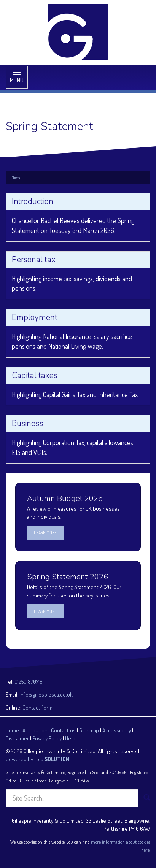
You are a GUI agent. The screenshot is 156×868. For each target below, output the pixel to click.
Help (70, 738)
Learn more (45, 533)
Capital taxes (35, 375)
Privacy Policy (47, 738)
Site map (89, 730)
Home (12, 730)
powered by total (37, 759)
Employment (35, 317)
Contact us (63, 730)
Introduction (33, 201)
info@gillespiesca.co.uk (46, 695)
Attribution (35, 730)
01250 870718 (29, 682)
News (16, 177)
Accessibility (117, 730)
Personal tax (34, 260)
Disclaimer (17, 738)
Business (27, 423)
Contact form (37, 707)
